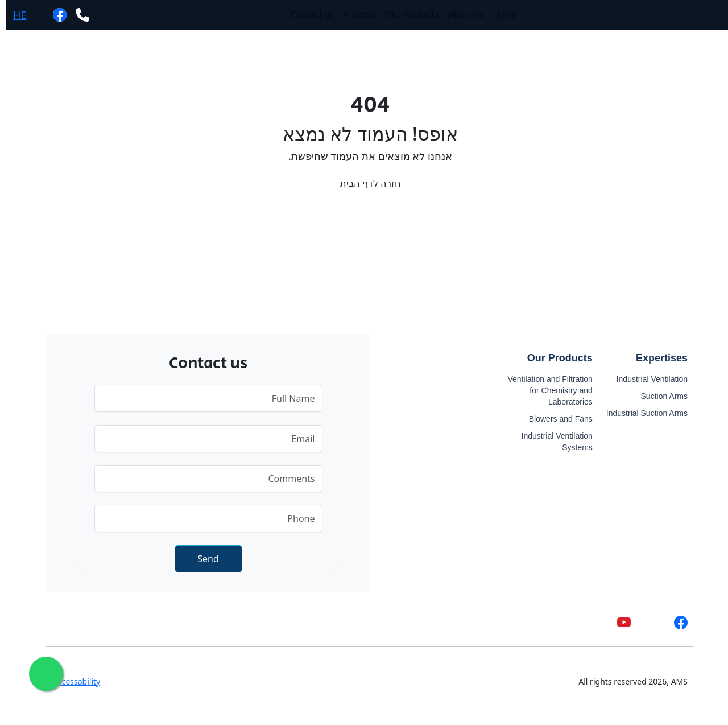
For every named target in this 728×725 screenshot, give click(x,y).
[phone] (76, 15)
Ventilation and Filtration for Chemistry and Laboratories (543, 390)
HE (13, 15)
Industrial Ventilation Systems (551, 442)
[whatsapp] (29, 15)
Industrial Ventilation (646, 379)
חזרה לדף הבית (364, 183)
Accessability (70, 681)
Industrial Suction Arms (641, 413)
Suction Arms (658, 396)
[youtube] (618, 622)
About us (459, 15)
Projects (353, 15)
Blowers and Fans (555, 419)
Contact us (305, 15)
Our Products (406, 15)
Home (499, 15)
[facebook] (53, 15)
